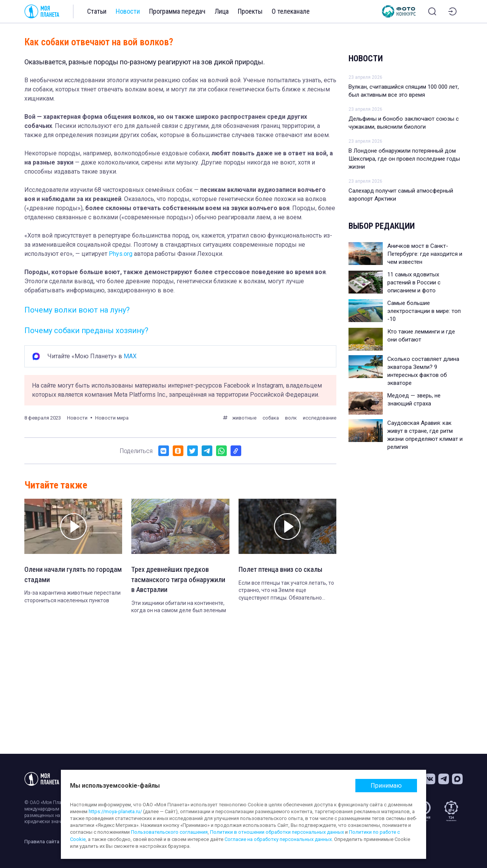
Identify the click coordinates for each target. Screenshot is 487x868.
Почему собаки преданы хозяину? (86, 330)
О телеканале (291, 11)
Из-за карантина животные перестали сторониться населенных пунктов (72, 598)
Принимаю (386, 786)
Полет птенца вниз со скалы (283, 570)
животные (244, 418)
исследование (320, 418)
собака (271, 418)
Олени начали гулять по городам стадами (61, 575)
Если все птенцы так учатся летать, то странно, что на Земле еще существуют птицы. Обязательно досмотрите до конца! (286, 591)
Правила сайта (42, 842)
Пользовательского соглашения (169, 832)
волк (291, 418)
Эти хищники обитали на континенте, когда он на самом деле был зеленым (179, 608)
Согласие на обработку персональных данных (278, 839)
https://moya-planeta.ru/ (115, 811)
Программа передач (177, 11)
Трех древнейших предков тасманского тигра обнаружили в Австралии (180, 581)
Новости (128, 11)
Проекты (250, 11)
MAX (130, 356)
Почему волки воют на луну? (77, 310)
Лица (222, 11)
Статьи (97, 11)
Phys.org (121, 254)
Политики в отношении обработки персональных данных (277, 832)
